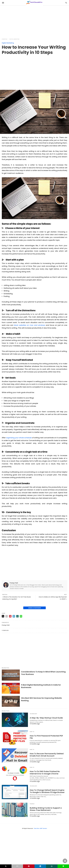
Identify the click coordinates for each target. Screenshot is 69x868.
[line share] (21, 616)
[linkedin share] (14, 616)
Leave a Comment (34, 608)
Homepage (5, 39)
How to (32, 732)
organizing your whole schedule (19, 438)
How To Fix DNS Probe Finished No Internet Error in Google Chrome (45, 773)
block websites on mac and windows (30, 325)
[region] (34, 21)
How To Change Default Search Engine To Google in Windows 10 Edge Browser (47, 791)
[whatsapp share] (17, 616)
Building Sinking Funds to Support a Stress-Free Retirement (46, 809)
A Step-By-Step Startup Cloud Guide (46, 718)
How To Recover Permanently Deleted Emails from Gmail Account (47, 755)
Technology (33, 714)
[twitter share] (3, 616)
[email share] (7, 616)
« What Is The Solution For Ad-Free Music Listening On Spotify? (17, 598)
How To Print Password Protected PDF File (46, 737)
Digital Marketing (14, 39)
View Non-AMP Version (40, 828)
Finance (32, 804)
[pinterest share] (10, 616)
